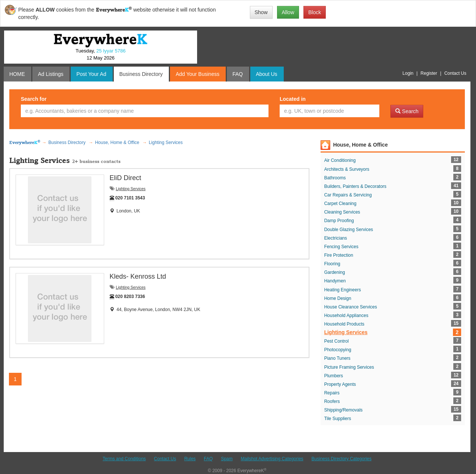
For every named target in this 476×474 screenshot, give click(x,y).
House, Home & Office (361, 145)
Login (408, 73)
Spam (227, 459)
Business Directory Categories (342, 459)
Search (407, 111)
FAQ (208, 459)
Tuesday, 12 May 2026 (100, 54)
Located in (293, 99)
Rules (190, 459)
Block (315, 12)
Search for (34, 99)
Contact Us (165, 459)
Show (261, 12)
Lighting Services (131, 189)
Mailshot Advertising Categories (272, 459)
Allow (288, 12)
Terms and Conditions (124, 459)
